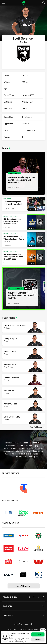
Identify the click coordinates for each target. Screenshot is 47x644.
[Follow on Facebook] (34, 597)
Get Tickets (38, 634)
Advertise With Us (34, 629)
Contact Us (23, 629)
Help (15, 629)
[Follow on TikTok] (29, 597)
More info (38, 639)
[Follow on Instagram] (43, 597)
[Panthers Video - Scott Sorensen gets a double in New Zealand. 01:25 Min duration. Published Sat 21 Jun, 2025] (23, 204)
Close (43, 630)
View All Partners (23, 586)
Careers (9, 629)
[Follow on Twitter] (38, 597)
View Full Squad (37, 427)
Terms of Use (18, 624)
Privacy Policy (29, 624)
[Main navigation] (3, 3)
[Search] (44, 3)
